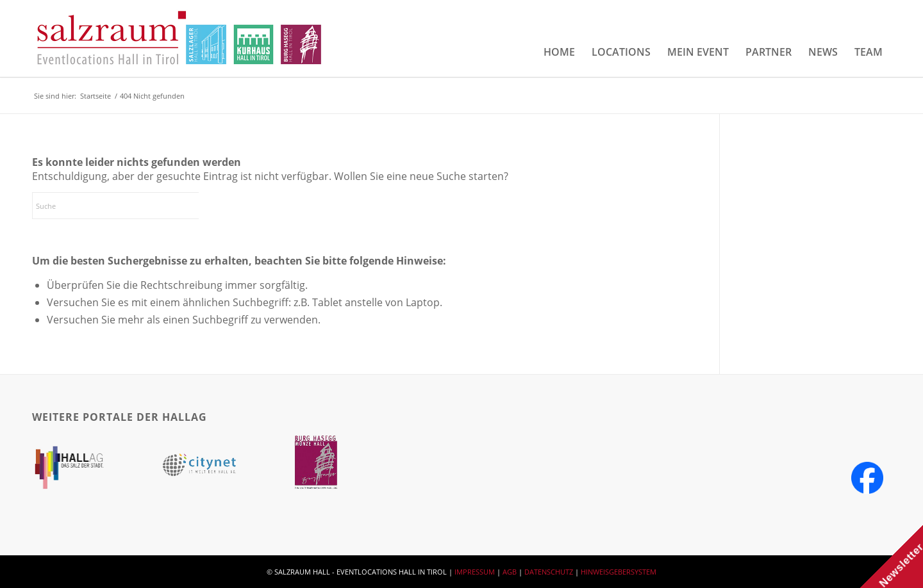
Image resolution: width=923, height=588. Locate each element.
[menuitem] (559, 52)
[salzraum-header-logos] (180, 38)
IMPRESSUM (475, 572)
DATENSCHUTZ (549, 572)
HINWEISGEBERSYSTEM (619, 572)
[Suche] (128, 206)
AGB (510, 572)
